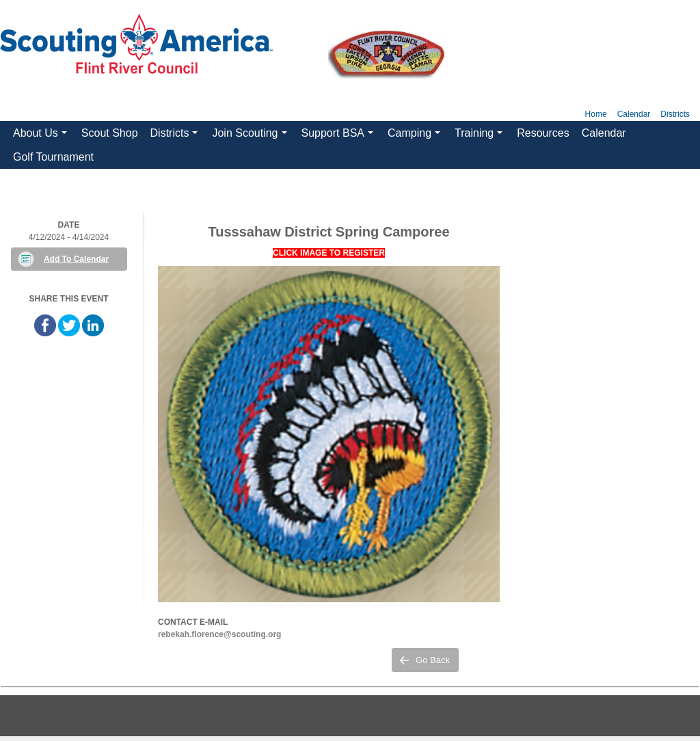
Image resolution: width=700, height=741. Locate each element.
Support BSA (339, 136)
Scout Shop (110, 133)
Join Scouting (251, 136)
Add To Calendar (76, 259)
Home (596, 114)
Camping (416, 136)
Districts (675, 114)
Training (481, 136)
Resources (543, 133)
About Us (42, 136)
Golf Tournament (53, 157)
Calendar (634, 114)
